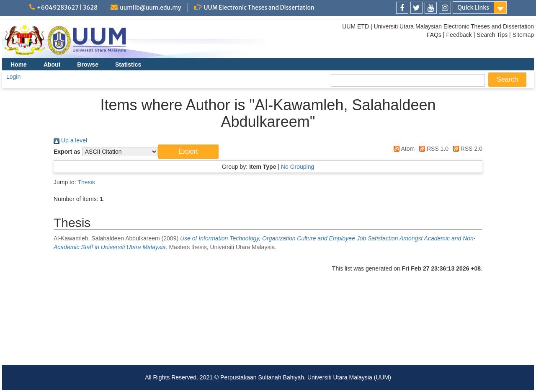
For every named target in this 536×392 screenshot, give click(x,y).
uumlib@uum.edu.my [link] (150, 8)
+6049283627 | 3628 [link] (67, 8)
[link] (402, 8)
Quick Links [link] (473, 8)
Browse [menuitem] (88, 64)
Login (13, 77)
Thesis (86, 182)
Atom (403, 149)
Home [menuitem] (19, 64)
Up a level (70, 140)
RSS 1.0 (432, 149)
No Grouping (298, 167)
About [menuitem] (52, 64)
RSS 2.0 (466, 149)
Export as (67, 152)
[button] (188, 152)
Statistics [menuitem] (128, 64)
